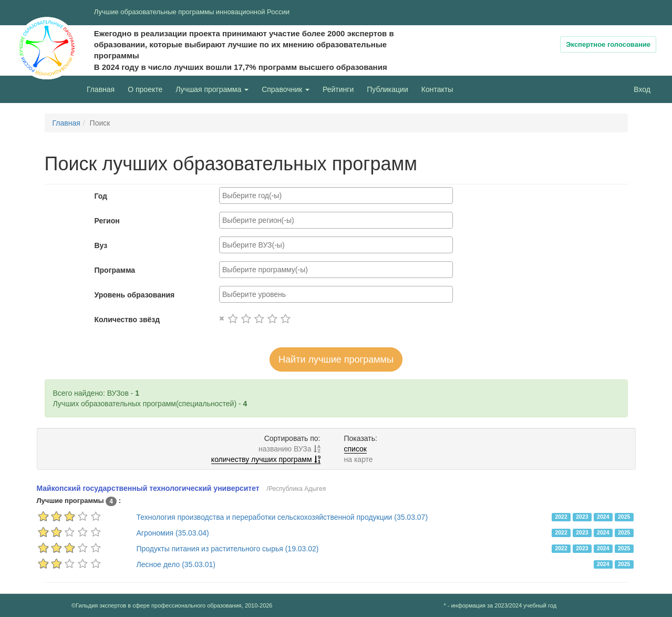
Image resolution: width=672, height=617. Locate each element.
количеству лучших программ (266, 459)
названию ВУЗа (289, 449)
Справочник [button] (286, 89)
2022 (561, 517)
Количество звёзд (127, 320)
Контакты (437, 89)
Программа (115, 270)
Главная (101, 89)
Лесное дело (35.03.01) (176, 564)
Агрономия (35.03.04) (173, 533)
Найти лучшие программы (336, 359)
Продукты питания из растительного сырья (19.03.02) (228, 549)
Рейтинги (338, 89)
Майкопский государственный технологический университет (148, 488)
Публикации (387, 89)
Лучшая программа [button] (212, 89)
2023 (582, 517)
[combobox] (336, 196)
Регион (107, 221)
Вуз (101, 245)
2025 (624, 517)
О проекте (148, 89)
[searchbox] (336, 196)
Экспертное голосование (608, 44)
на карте (359, 459)
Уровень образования (135, 295)
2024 (603, 517)
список (355, 449)
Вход (642, 89)
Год (101, 196)
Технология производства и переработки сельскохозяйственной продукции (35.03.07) (282, 517)
